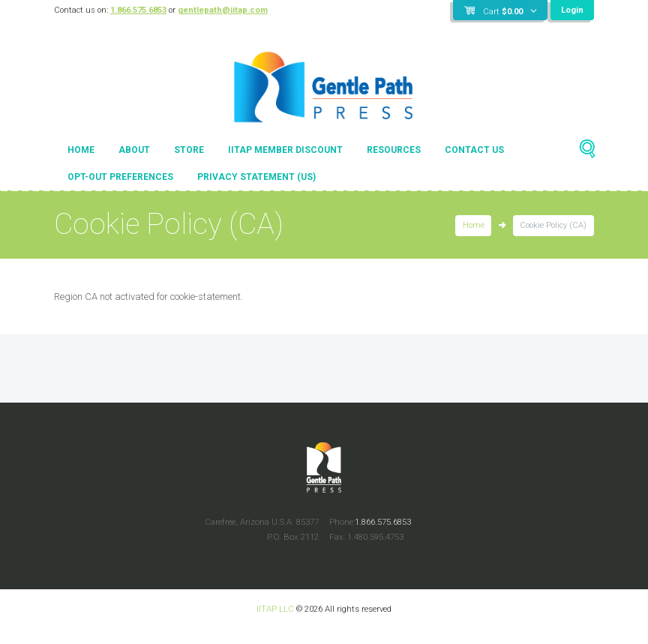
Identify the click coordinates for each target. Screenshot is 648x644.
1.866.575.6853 (138, 10)
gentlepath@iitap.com (223, 10)
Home (81, 150)
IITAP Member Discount (285, 150)
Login (572, 10)
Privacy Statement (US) (256, 177)
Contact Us (474, 150)
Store (189, 150)
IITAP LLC (275, 609)
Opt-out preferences (120, 177)
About (134, 150)
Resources (394, 150)
